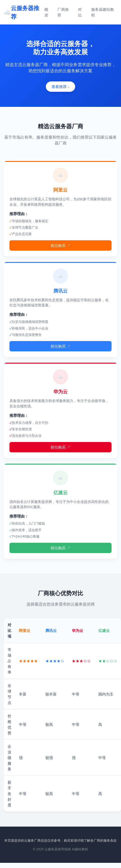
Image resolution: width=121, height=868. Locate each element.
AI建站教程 (80, 849)
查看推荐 (60, 87)
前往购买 (60, 245)
